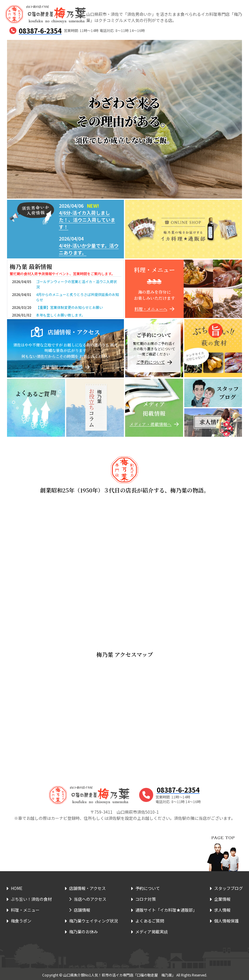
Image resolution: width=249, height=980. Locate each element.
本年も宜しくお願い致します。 (60, 315)
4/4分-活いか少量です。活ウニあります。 (89, 249)
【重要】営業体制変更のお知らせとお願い (69, 307)
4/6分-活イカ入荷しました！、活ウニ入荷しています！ (87, 220)
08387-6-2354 (40, 31)
